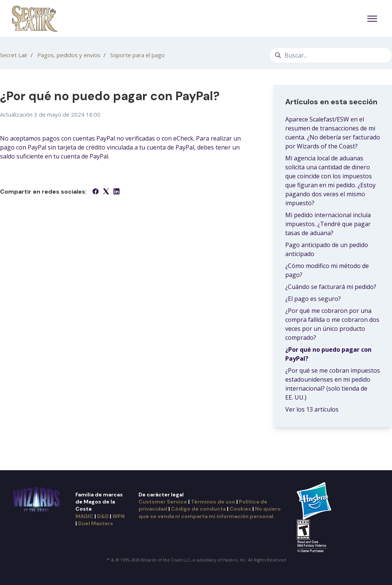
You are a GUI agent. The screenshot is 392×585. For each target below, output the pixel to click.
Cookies (240, 509)
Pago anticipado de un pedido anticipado (327, 249)
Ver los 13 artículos (312, 409)
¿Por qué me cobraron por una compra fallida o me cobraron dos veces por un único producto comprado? (332, 324)
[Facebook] (96, 192)
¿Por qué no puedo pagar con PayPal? (328, 354)
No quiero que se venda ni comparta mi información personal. (210, 512)
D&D (103, 516)
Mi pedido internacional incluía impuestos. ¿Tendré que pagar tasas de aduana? (328, 224)
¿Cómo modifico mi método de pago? (327, 270)
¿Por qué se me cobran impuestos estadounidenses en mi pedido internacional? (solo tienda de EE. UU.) (333, 384)
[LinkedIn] (116, 192)
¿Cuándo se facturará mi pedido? (331, 287)
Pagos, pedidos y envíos (69, 55)
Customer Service (163, 502)
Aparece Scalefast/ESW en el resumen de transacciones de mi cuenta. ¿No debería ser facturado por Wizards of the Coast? (333, 133)
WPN (119, 516)
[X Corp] (106, 192)
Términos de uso (213, 502)
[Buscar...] (331, 55)
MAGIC (84, 516)
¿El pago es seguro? (313, 299)
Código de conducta (198, 509)
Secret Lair (14, 55)
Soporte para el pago (137, 55)
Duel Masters (96, 523)
